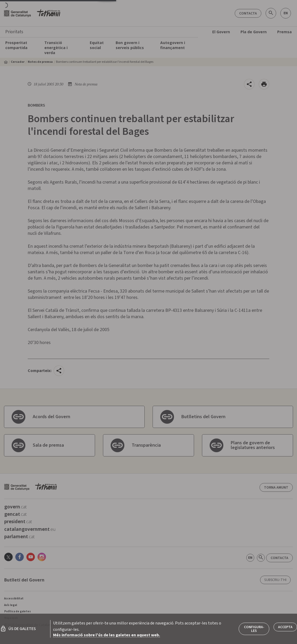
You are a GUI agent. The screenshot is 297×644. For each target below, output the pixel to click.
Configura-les (254, 629)
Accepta (285, 627)
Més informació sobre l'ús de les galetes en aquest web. (107, 635)
